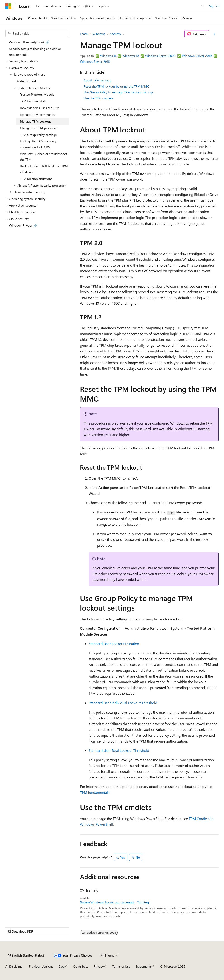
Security (116, 34)
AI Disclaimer (14, 966)
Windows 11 (108, 56)
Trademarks (144, 966)
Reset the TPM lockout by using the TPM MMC (116, 86)
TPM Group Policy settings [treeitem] (38, 135)
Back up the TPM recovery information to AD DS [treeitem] (38, 144)
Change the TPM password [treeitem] (39, 128)
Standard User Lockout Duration (114, 644)
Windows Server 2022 (160, 56)
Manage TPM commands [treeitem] (37, 115)
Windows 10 (131, 56)
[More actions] (215, 34)
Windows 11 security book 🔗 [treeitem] (29, 42)
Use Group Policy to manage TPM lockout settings (119, 92)
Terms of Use (121, 966)
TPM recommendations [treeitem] (36, 179)
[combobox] (37, 33)
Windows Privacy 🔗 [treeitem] (23, 225)
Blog (62, 966)
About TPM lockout (97, 80)
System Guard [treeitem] (26, 81)
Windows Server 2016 (95, 62)
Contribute (81, 966)
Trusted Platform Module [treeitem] (37, 94)
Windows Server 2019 (197, 56)
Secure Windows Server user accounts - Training (114, 902)
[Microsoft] (8, 6)
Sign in (214, 6)
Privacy (99, 966)
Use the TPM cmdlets (98, 98)
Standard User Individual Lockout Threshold (123, 703)
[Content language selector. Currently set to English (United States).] (26, 955)
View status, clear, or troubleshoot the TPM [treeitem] (44, 157)
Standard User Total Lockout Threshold (119, 750)
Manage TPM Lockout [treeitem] (35, 121)
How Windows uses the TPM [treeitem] (40, 108)
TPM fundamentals (95, 792)
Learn (84, 34)
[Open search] (203, 6)
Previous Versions (41, 966)
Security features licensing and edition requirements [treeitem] (35, 52)
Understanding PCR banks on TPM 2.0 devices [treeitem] (44, 169)
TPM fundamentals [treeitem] (33, 101)
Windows (99, 34)
